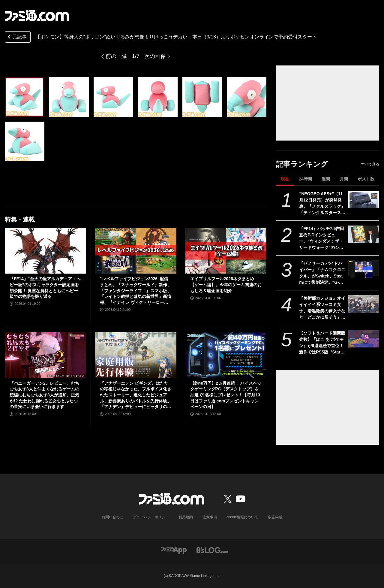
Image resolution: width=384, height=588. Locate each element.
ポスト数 (366, 179)
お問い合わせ (112, 517)
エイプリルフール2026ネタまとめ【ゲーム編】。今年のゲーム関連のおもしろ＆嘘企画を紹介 (226, 285)
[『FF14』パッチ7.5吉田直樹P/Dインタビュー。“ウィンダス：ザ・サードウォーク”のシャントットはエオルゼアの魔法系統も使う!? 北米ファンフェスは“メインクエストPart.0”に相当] (364, 234)
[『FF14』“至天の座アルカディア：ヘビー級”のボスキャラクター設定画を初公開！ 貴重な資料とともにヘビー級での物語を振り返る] (45, 251)
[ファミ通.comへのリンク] (37, 16)
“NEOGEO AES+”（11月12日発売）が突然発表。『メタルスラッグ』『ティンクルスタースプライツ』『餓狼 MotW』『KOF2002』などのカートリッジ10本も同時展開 (322, 204)
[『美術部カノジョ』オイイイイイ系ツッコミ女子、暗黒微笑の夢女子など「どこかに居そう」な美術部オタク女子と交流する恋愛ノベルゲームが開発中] (364, 304)
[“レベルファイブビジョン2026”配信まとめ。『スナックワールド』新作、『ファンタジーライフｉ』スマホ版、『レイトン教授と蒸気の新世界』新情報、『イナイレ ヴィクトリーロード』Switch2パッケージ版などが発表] (136, 251)
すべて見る (370, 164)
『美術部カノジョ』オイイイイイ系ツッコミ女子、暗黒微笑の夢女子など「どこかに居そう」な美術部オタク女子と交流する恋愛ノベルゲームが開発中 (322, 308)
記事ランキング (302, 164)
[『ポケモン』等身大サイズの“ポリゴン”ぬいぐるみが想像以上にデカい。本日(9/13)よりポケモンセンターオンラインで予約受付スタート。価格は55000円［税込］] (25, 97)
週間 (326, 179)
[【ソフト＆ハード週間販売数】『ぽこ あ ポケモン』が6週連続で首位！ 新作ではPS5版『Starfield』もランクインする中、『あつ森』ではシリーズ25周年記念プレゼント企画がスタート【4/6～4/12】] (364, 339)
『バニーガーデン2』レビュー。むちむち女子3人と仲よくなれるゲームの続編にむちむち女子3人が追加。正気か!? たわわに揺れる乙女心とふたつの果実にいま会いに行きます (44, 395)
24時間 (305, 179)
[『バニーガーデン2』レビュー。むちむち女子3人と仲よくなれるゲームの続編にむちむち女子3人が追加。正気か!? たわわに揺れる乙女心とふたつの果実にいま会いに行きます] (45, 355)
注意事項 (210, 517)
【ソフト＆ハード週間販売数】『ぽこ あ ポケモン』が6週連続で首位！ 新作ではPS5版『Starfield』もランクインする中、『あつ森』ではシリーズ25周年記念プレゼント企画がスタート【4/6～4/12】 (322, 343)
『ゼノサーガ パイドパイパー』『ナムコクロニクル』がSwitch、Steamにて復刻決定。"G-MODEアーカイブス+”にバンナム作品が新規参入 (322, 273)
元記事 (16, 37)
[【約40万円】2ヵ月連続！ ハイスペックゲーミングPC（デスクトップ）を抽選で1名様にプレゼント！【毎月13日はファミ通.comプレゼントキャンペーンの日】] (226, 355)
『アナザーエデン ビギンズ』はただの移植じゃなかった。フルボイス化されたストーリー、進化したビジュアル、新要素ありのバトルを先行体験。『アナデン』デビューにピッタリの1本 (136, 395)
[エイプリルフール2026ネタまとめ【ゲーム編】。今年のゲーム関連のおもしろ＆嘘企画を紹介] (226, 251)
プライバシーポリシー (151, 517)
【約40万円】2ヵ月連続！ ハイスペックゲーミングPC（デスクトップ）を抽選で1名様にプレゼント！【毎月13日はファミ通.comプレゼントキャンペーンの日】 (226, 395)
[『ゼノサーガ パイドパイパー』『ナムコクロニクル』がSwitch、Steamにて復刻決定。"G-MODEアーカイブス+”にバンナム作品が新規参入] (364, 269)
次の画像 (155, 56)
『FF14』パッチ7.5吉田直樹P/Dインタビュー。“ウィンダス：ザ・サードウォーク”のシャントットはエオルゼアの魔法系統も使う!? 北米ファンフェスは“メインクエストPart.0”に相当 (322, 238)
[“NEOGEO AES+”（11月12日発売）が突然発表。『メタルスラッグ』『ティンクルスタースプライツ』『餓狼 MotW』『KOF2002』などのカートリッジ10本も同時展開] (364, 199)
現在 (285, 179)
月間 (344, 179)
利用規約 (186, 517)
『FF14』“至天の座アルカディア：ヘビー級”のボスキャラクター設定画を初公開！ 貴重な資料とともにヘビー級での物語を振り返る (45, 288)
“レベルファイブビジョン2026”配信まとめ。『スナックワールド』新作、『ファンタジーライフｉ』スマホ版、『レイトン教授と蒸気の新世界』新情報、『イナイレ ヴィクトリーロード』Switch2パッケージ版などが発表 (136, 291)
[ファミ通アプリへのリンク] (174, 550)
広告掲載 (275, 517)
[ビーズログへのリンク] (212, 550)
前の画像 (116, 56)
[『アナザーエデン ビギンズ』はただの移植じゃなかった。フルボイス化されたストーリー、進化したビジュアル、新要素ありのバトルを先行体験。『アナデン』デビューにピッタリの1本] (136, 355)
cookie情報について (243, 517)
